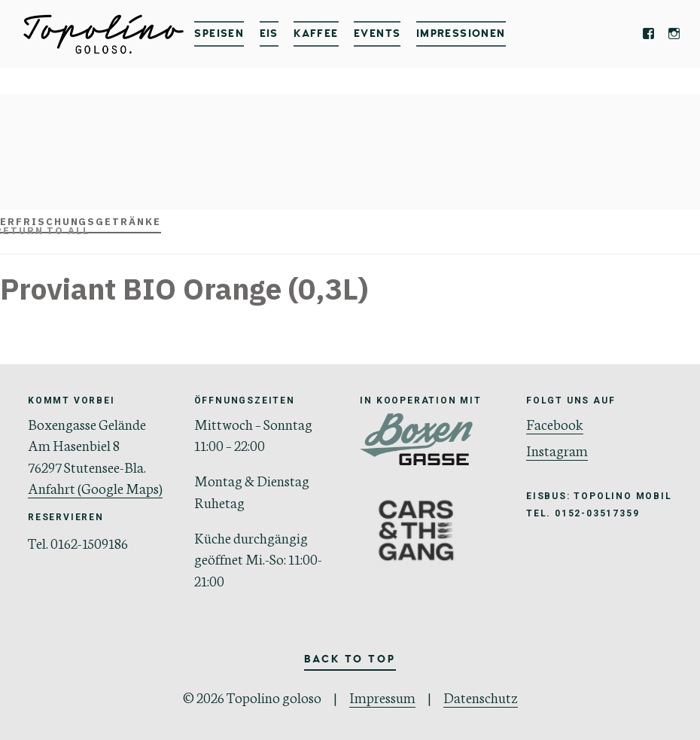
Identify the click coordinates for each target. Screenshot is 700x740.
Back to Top (350, 659)
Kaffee (316, 33)
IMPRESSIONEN (461, 33)
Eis (269, 33)
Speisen (219, 33)
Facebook (555, 423)
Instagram (557, 450)
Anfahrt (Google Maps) (95, 487)
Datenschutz (481, 697)
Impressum (382, 697)
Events (377, 33)
